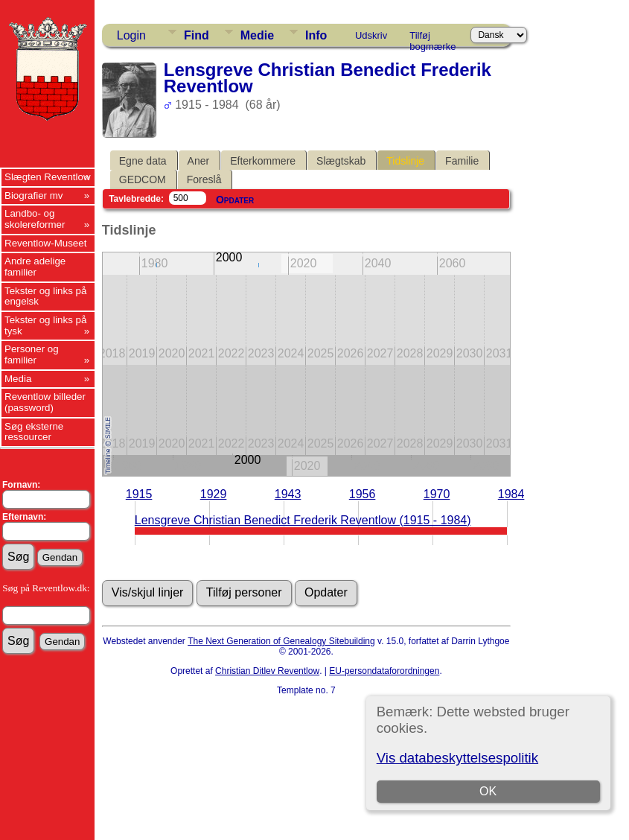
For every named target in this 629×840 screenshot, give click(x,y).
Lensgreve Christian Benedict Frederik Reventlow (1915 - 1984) (303, 520)
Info (316, 35)
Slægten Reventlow (48, 177)
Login (131, 35)
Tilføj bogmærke (432, 38)
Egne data (143, 161)
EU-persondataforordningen (384, 671)
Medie (257, 35)
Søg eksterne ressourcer (34, 432)
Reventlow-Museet (45, 243)
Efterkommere (263, 161)
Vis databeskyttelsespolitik (457, 758)
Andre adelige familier (35, 267)
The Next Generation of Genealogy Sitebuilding (281, 641)
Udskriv (371, 35)
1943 (288, 494)
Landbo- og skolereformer (35, 219)
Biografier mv (34, 195)
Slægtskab (341, 161)
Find (197, 35)
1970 (437, 494)
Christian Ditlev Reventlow (267, 671)
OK (488, 791)
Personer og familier (32, 354)
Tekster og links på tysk (45, 325)
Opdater (235, 200)
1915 (139, 494)
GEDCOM (143, 179)
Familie (462, 161)
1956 (363, 494)
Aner (199, 161)
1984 (511, 494)
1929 (214, 494)
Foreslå (204, 179)
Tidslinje (405, 161)
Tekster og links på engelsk (45, 296)
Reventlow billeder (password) (45, 402)
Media (18, 379)
